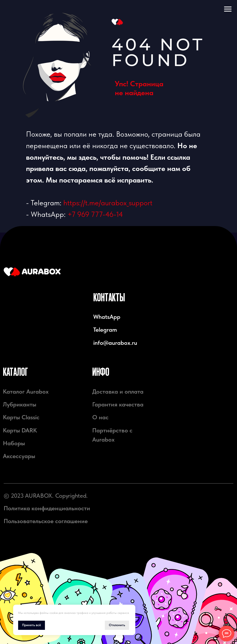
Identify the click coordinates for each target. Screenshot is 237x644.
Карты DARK (20, 430)
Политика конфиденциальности (47, 508)
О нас (100, 417)
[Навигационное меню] (228, 9)
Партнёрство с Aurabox (112, 435)
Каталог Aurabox (26, 392)
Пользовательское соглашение (46, 521)
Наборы (14, 443)
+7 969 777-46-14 (95, 214)
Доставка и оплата (118, 392)
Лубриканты (20, 404)
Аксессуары (19, 456)
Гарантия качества (118, 404)
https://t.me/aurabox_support (108, 203)
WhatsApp (107, 317)
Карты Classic (21, 417)
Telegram (105, 330)
